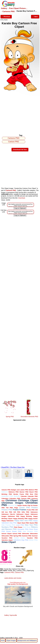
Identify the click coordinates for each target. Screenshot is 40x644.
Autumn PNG (6, 490)
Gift (36, 510)
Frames (23, 510)
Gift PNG (17, 512)
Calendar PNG (33, 496)
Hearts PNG (34, 523)
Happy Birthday (26, 516)
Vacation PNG (32, 538)
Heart (19, 523)
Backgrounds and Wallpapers (27, 640)
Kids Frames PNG (8, 525)
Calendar (24, 496)
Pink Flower (18, 527)
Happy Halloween (8, 521)
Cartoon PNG (14, 142)
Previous (6, 16)
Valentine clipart (7, 540)
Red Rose (27, 527)
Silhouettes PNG (7, 536)
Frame (16, 510)
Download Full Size (20, 150)
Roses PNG (17, 531)
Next (35, 16)
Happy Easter (33, 519)
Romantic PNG (23, 529)
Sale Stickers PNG (30, 531)
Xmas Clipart (9, 542)
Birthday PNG (7, 494)
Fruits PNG (31, 510)
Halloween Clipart (23, 514)
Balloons (5, 492)
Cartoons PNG (9, 11)
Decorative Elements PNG (29, 417)
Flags (16, 508)
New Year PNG (31, 525)
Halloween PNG (13, 516)
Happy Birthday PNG (20, 519)
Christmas (11, 500)
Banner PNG (24, 492)
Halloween (34, 512)
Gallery (4, 8)
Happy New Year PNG (23, 521)
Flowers (35, 508)
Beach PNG (34, 492)
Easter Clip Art (28, 505)
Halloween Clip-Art (8, 514)
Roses (9, 531)
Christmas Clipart (28, 500)
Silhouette (26, 534)
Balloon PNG (33, 490)
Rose (31, 529)
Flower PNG (25, 508)
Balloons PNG (14, 492)
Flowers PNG (7, 510)
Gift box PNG (7, 512)
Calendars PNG (15, 499)
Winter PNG (33, 540)
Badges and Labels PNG (20, 490)
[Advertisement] (20, 112)
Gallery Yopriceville (11, 615)
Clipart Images (11, 640)
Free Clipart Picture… (18, 8)
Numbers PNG (7, 527)
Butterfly (17, 496)
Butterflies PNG (7, 496)
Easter (20, 505)
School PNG (17, 534)
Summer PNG (27, 536)
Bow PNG (34, 494)
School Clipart (7, 534)
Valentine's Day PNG (21, 540)
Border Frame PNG (21, 494)
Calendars (5, 499)
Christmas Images (12, 503)
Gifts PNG (25, 512)
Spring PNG (10, 417)
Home (3, 640)
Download (22, 198)
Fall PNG (9, 508)
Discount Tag (12, 505)
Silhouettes (34, 534)
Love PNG (20, 525)
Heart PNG (25, 523)
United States (20, 538)
